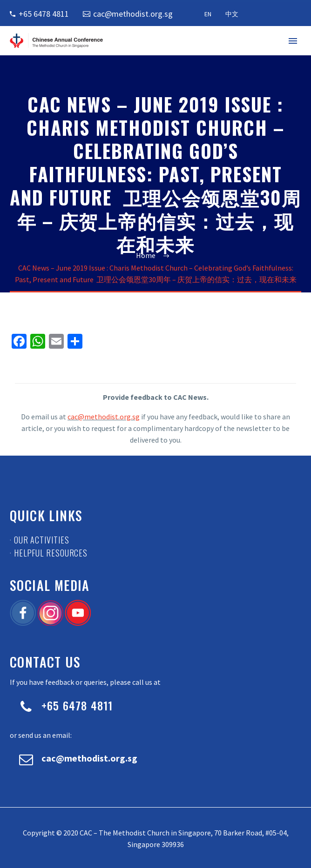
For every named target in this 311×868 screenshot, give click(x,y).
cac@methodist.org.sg (133, 14)
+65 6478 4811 (44, 14)
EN (208, 14)
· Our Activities (39, 540)
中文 (232, 14)
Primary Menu (293, 41)
